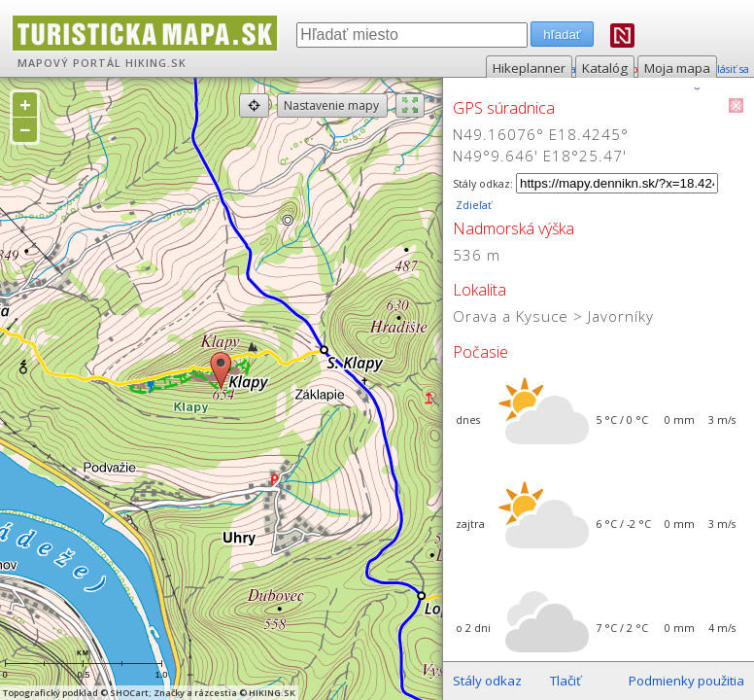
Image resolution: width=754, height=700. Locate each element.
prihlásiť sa (722, 69)
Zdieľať (472, 205)
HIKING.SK (156, 63)
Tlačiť (565, 681)
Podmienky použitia (686, 681)
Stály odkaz (487, 681)
